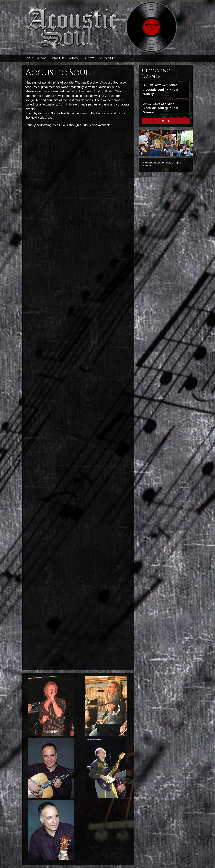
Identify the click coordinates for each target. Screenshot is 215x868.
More (166, 121)
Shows (42, 58)
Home (29, 58)
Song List (58, 58)
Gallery (88, 58)
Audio (73, 58)
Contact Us (107, 58)
